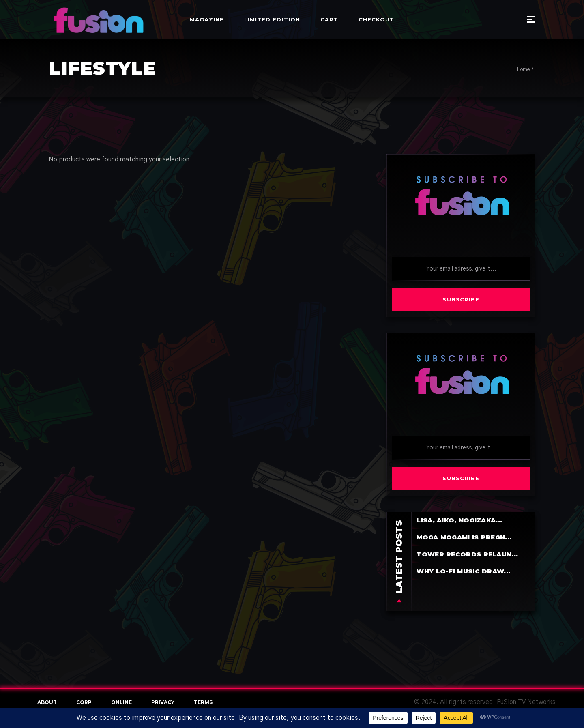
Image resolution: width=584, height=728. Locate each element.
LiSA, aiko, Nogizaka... (459, 520)
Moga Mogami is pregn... (464, 537)
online (121, 702)
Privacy (163, 702)
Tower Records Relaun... (467, 554)
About (47, 702)
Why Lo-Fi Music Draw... (463, 571)
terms (203, 702)
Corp (84, 702)
